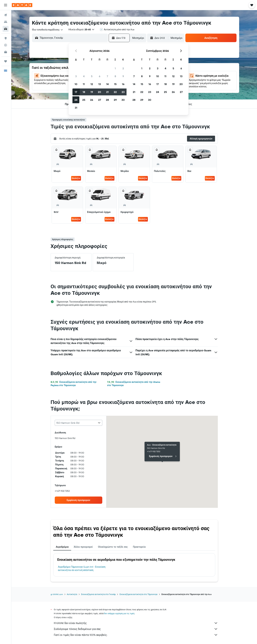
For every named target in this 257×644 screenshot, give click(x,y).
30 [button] (123, 100)
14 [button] (107, 84)
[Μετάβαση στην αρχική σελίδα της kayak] (22, 5)
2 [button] (123, 68)
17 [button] (76, 92)
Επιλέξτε (76, 178)
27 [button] (100, 100)
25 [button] (84, 100)
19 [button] (92, 92)
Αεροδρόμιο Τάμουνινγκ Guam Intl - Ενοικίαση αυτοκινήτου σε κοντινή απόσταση (82, 568)
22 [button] (115, 92)
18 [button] (84, 92)
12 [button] (92, 84)
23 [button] (123, 92)
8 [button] (115, 76)
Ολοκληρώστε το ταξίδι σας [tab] (113, 547)
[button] (6, 5)
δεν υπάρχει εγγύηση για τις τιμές (119, 613)
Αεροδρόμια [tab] (62, 547)
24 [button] (76, 100)
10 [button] (76, 84)
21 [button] (107, 92)
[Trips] (6, 61)
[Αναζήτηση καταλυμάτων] (6, 22)
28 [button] (107, 100)
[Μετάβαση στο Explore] (6, 38)
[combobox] (48, 30)
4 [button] (84, 76)
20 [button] (99, 92)
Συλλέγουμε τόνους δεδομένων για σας (136, 629)
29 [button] (115, 100)
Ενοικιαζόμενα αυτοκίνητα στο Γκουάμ (98, 594)
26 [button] (92, 100)
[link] (79, 500)
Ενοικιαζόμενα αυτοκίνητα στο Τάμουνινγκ (138, 594)
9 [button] (123, 76)
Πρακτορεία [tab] (139, 547)
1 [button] (115, 68)
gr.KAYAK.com (57, 594)
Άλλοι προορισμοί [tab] (83, 547)
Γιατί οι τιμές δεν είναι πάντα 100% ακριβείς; (136, 635)
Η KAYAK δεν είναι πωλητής (136, 623)
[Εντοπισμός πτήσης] (6, 45)
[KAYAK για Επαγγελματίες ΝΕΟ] (6, 52)
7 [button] (107, 76)
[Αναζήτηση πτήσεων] (6, 15)
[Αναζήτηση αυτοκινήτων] (6, 29)
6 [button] (100, 76)
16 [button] (123, 84)
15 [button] (115, 84)
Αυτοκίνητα (72, 594)
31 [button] (76, 108)
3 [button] (76, 76)
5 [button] (92, 76)
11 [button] (84, 84)
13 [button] (100, 84)
